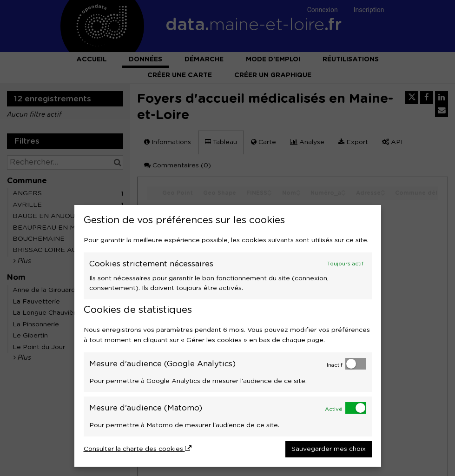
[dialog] (228, 336)
